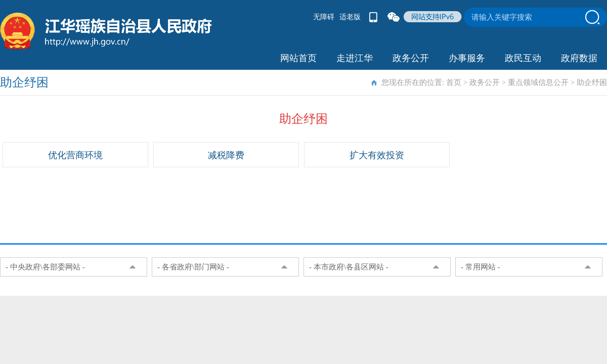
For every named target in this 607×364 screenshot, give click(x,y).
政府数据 (579, 58)
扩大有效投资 (377, 155)
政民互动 (523, 58)
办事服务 (467, 58)
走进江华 (355, 58)
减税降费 (226, 155)
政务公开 (411, 58)
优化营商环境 (75, 155)
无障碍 (324, 17)
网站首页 (298, 58)
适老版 (350, 17)
